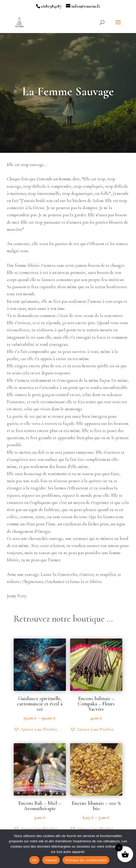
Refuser (51, 860)
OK (34, 860)
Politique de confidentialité (86, 860)
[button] (35, 729)
